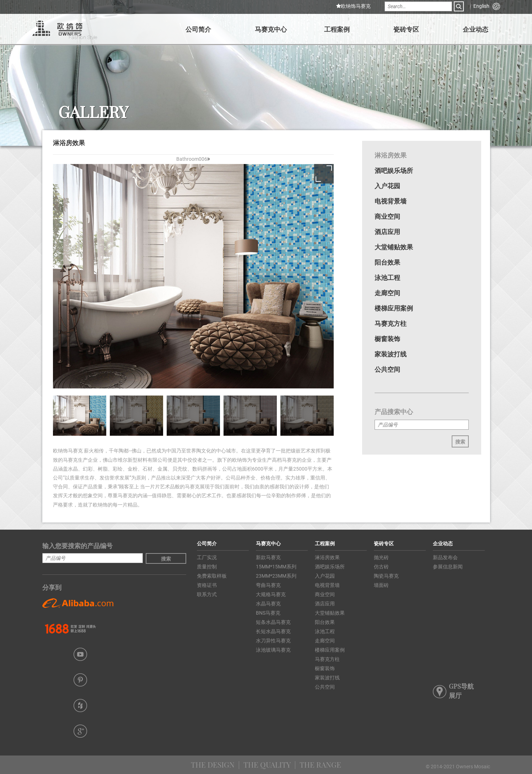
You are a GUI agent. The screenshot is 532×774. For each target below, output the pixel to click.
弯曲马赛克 (268, 585)
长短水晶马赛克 (273, 631)
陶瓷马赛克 (386, 576)
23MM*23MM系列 (276, 576)
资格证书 (207, 585)
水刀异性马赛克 (273, 641)
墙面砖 (381, 585)
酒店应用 (387, 232)
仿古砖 (381, 567)
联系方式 (207, 594)
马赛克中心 (271, 29)
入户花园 (387, 186)
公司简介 (198, 29)
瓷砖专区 (406, 29)
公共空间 (387, 369)
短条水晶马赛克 (273, 622)
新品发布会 (445, 557)
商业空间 (387, 216)
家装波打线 (391, 354)
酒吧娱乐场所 (394, 170)
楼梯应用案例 (394, 308)
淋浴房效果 (391, 155)
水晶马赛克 (268, 604)
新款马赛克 (268, 557)
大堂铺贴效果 (394, 247)
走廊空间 (387, 293)
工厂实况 (207, 557)
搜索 (460, 441)
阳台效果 (387, 262)
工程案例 (337, 29)
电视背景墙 (391, 201)
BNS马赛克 (268, 613)
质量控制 (207, 567)
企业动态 (475, 29)
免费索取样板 (212, 576)
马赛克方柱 (391, 323)
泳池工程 (387, 277)
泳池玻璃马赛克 (273, 650)
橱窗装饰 (387, 339)
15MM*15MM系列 (276, 567)
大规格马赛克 (271, 594)
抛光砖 (381, 557)
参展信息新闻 (448, 567)
